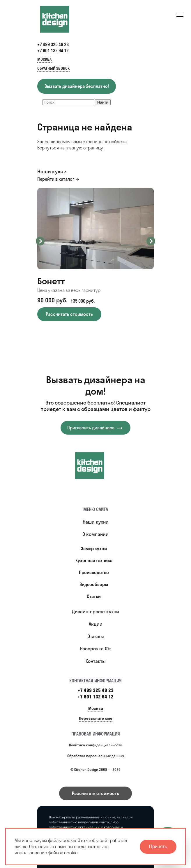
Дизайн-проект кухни (95, 611)
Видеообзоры (94, 584)
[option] (95, 255)
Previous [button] (40, 241)
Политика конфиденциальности (96, 745)
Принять (158, 847)
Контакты (96, 661)
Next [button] (151, 241)
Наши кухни (96, 522)
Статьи (94, 596)
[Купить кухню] (95, 466)
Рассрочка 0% (96, 649)
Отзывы (96, 636)
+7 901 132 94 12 (53, 51)
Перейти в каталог (56, 179)
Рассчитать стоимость (95, 793)
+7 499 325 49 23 (53, 45)
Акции (96, 624)
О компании (95, 534)
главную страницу (84, 148)
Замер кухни (94, 549)
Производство (94, 572)
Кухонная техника (94, 561)
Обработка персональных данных (96, 756)
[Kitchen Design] (61, 19)
